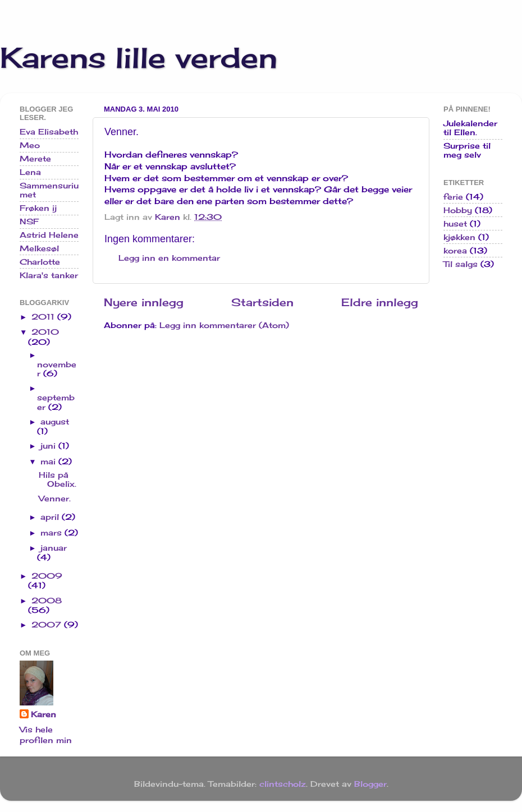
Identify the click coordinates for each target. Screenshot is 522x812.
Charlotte (40, 262)
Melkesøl (39, 248)
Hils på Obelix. (58, 479)
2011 (44, 317)
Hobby (458, 210)
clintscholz (283, 784)
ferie (453, 197)
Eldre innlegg (380, 302)
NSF (29, 222)
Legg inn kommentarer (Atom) (224, 325)
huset (455, 224)
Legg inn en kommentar (169, 258)
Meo (30, 145)
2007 (48, 625)
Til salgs (461, 264)
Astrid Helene (49, 235)
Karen (43, 714)
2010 (45, 332)
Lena (30, 172)
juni (49, 446)
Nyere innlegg (144, 302)
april (51, 517)
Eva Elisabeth (49, 132)
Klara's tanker (49, 275)
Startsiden (262, 302)
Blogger (370, 784)
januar (54, 548)
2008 (47, 601)
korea (455, 251)
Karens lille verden (139, 57)
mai (49, 462)
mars (52, 533)
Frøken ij (38, 208)
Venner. (55, 499)
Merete (35, 159)
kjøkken (459, 237)
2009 (47, 576)
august (55, 422)
